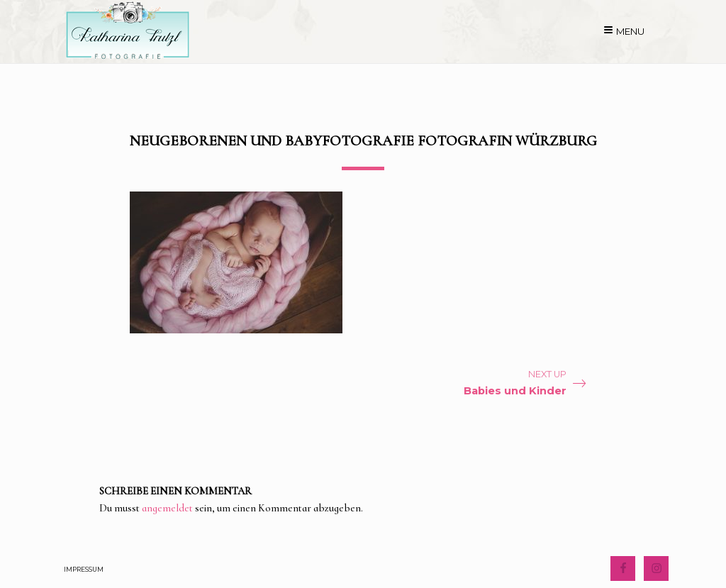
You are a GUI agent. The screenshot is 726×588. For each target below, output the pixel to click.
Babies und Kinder (515, 391)
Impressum (84, 569)
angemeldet (167, 508)
